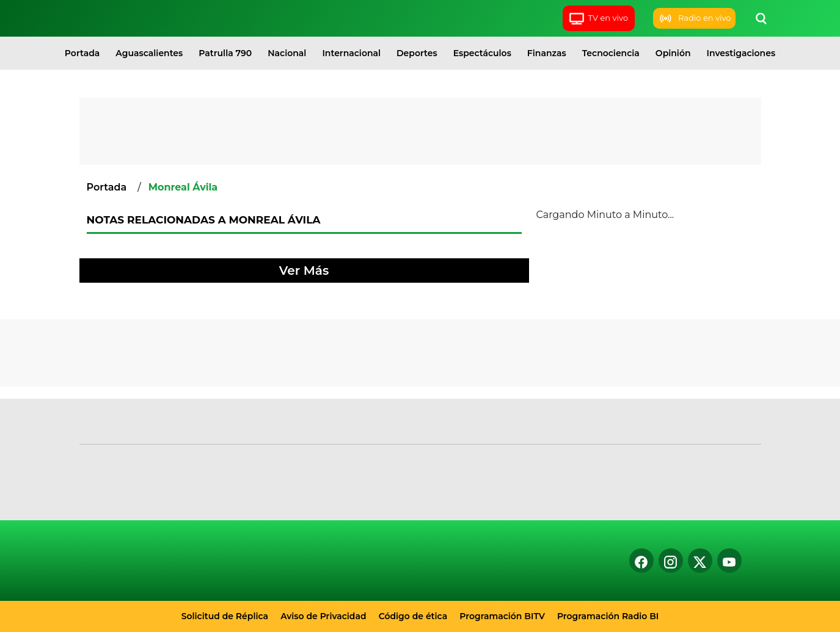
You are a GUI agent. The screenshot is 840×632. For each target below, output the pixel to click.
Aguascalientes (149, 53)
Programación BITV (502, 616)
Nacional (287, 53)
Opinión (673, 53)
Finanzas (547, 53)
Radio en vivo (694, 19)
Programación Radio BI (608, 616)
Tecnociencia (611, 53)
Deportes (417, 53)
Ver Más (304, 271)
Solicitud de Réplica (225, 616)
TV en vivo (599, 18)
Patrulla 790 (225, 53)
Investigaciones (741, 53)
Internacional (351, 53)
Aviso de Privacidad (323, 616)
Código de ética (413, 616)
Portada (82, 53)
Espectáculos (482, 53)
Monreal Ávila (183, 187)
